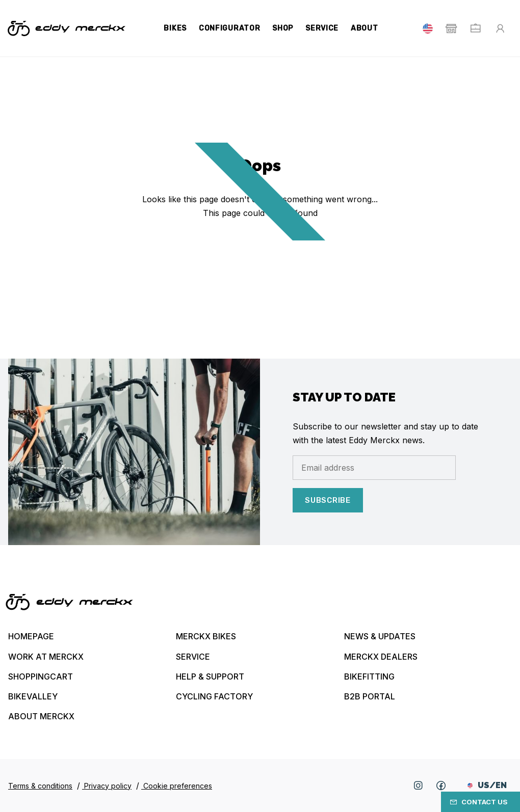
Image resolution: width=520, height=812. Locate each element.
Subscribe (328, 500)
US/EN (487, 785)
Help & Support (210, 676)
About (365, 28)
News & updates (380, 636)
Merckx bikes (206, 636)
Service (322, 28)
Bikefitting (369, 676)
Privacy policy (107, 786)
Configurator (229, 28)
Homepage (31, 636)
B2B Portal (370, 696)
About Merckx (41, 716)
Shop (283, 28)
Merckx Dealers (381, 657)
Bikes (175, 28)
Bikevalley (33, 696)
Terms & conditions (40, 786)
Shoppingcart (41, 676)
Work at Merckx (46, 657)
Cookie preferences (177, 786)
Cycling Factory (214, 696)
